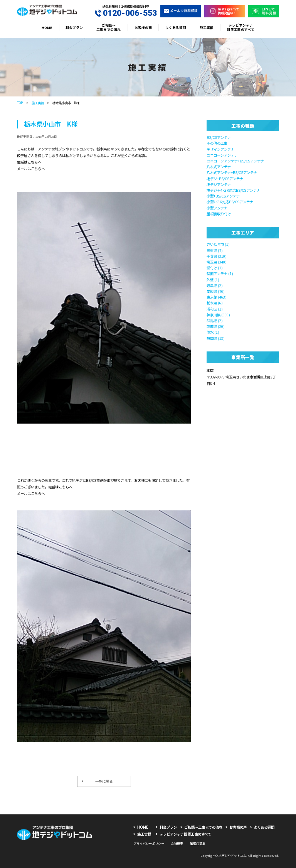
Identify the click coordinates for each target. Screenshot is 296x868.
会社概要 (177, 843)
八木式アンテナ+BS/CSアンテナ (232, 172)
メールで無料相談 (181, 11)
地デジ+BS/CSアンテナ (225, 179)
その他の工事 (217, 143)
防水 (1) (213, 332)
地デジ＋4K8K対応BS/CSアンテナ (233, 190)
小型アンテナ (217, 208)
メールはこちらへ (31, 169)
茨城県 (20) (216, 326)
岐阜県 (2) (215, 285)
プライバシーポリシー (149, 843)
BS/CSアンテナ (219, 137)
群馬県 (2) (215, 321)
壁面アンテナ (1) (220, 274)
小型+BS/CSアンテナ (223, 196)
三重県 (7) (215, 250)
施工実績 (207, 28)
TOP (20, 103)
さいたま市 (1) (218, 244)
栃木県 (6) (215, 303)
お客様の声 (143, 28)
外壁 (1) (213, 280)
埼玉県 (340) (217, 262)
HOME (47, 28)
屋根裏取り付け (219, 214)
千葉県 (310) (217, 256)
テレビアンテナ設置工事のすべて (241, 28)
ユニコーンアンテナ (222, 155)
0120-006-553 (126, 13)
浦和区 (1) (215, 309)
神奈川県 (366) (218, 315)
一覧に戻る (97, 781)
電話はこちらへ (29, 162)
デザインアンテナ (220, 149)
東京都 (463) (217, 297)
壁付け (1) (215, 268)
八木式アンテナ (219, 167)
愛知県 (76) (216, 291)
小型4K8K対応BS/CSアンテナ (230, 202)
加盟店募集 (198, 843)
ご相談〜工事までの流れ (108, 28)
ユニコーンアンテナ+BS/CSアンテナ (235, 161)
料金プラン (74, 28)
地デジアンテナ (219, 184)
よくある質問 (176, 28)
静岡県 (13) (216, 338)
